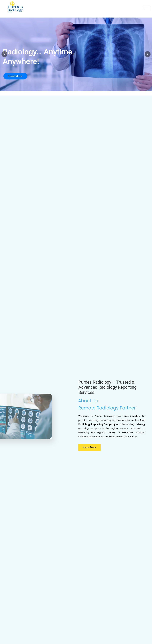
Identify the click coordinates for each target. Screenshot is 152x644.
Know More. (15, 76)
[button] (90, 447)
